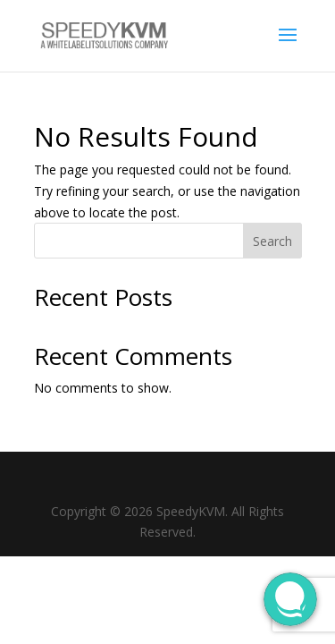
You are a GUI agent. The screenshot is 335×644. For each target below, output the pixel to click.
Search (272, 241)
